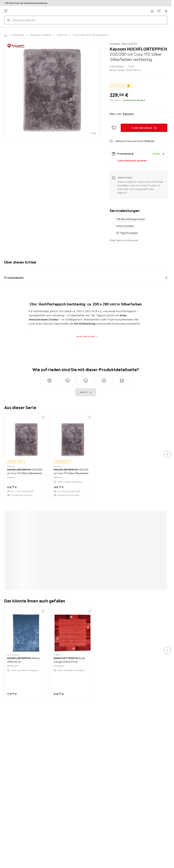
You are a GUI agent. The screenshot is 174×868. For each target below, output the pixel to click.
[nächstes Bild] (167, 454)
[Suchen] (8, 20)
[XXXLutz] (20, 11)
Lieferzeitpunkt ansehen (132, 161)
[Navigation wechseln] (6, 11)
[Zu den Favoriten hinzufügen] (114, 128)
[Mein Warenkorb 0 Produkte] (166, 11)
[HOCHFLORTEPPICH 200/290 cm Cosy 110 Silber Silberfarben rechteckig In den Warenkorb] (144, 128)
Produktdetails (14, 278)
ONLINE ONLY (118, 86)
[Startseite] (6, 35)
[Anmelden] (152, 11)
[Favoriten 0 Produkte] (159, 11)
